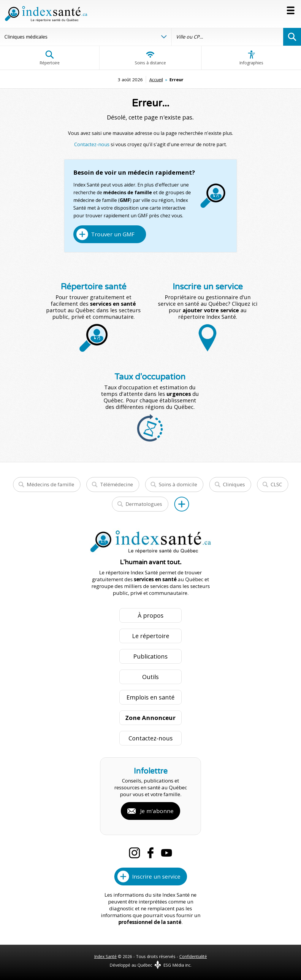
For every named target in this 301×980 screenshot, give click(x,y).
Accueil (156, 79)
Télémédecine (117, 484)
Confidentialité (193, 956)
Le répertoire (151, 636)
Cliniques (234, 484)
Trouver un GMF (113, 234)
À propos (151, 615)
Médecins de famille (50, 484)
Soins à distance (150, 58)
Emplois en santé (150, 697)
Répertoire (50, 58)
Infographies (251, 58)
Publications (150, 656)
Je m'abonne (157, 811)
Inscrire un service (156, 877)
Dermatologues (144, 504)
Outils (150, 677)
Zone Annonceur (150, 718)
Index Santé (105, 956)
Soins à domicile (178, 484)
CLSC (276, 484)
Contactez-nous (92, 144)
